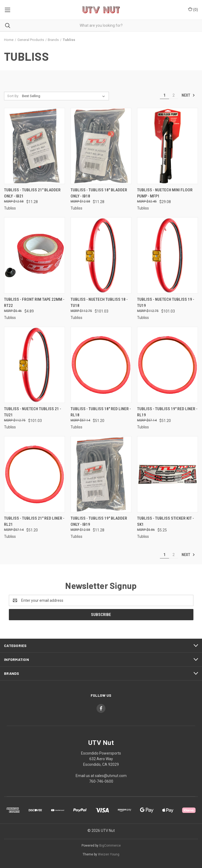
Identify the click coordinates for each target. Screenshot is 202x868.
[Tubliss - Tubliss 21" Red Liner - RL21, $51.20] (34, 474)
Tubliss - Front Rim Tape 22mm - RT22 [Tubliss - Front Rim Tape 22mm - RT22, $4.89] (34, 302)
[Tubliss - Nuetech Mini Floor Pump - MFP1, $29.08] (168, 146)
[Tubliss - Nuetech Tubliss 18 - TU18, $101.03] (101, 255)
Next (188, 95)
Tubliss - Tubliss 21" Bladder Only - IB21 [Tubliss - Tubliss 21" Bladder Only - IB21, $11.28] (32, 193)
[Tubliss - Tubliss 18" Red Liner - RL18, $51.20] (101, 365)
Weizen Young (109, 854)
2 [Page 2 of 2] (174, 95)
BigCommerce (110, 846)
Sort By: (13, 96)
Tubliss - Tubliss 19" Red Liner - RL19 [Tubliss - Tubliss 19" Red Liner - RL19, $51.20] (167, 412)
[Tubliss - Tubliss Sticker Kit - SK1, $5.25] (168, 474)
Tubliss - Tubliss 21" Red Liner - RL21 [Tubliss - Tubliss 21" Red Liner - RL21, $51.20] (34, 521)
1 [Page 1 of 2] (164, 95)
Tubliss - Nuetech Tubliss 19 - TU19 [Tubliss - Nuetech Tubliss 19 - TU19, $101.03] (166, 302)
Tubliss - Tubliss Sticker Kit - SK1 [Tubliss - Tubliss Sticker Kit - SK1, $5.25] (166, 521)
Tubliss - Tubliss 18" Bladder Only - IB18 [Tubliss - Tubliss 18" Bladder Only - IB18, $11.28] (99, 193)
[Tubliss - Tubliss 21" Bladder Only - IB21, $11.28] (34, 146)
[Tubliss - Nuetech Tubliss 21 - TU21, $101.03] (34, 365)
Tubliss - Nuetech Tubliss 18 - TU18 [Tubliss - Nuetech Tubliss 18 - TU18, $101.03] (99, 302)
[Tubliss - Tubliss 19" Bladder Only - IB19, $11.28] (101, 474)
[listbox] (65, 96)
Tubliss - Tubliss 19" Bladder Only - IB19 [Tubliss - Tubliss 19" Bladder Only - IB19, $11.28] (99, 521)
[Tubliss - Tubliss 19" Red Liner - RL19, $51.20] (168, 365)
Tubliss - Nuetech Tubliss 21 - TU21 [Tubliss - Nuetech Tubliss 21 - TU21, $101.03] (33, 412)
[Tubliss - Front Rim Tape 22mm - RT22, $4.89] (34, 255)
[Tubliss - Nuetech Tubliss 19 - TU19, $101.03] (168, 255)
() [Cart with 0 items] (193, 9)
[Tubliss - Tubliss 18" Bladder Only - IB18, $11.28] (101, 146)
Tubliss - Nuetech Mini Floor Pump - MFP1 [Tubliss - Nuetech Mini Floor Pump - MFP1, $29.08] (165, 193)
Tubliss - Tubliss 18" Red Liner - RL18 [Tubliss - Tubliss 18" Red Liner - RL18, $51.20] (101, 412)
